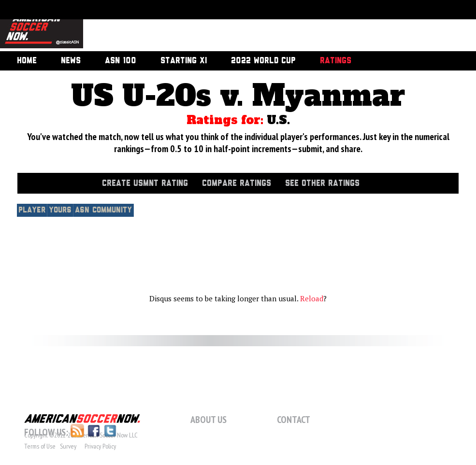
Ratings (336, 61)
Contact (294, 420)
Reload (312, 298)
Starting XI (184, 61)
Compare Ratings (237, 183)
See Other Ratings (322, 183)
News (71, 61)
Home (27, 61)
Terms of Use (40, 446)
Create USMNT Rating (145, 183)
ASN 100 (121, 61)
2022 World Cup (263, 61)
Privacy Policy (100, 446)
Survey (68, 446)
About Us (209, 420)
